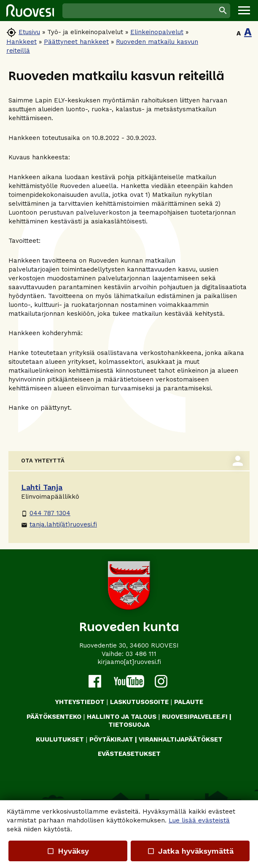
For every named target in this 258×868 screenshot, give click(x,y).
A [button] (239, 33)
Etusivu (29, 32)
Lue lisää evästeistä (199, 820)
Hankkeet (21, 42)
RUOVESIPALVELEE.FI (195, 717)
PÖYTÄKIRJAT (111, 739)
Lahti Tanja (42, 487)
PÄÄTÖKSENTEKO (54, 717)
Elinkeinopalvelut (157, 32)
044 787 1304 (46, 513)
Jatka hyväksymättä (190, 851)
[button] (244, 11)
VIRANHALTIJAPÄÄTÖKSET (181, 739)
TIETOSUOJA (129, 725)
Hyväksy (68, 851)
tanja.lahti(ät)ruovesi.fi (59, 524)
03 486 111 (141, 654)
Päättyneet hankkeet (76, 42)
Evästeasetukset (129, 754)
